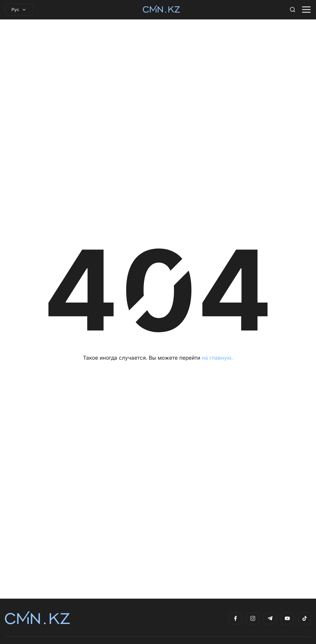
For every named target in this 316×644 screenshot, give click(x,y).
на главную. (217, 358)
